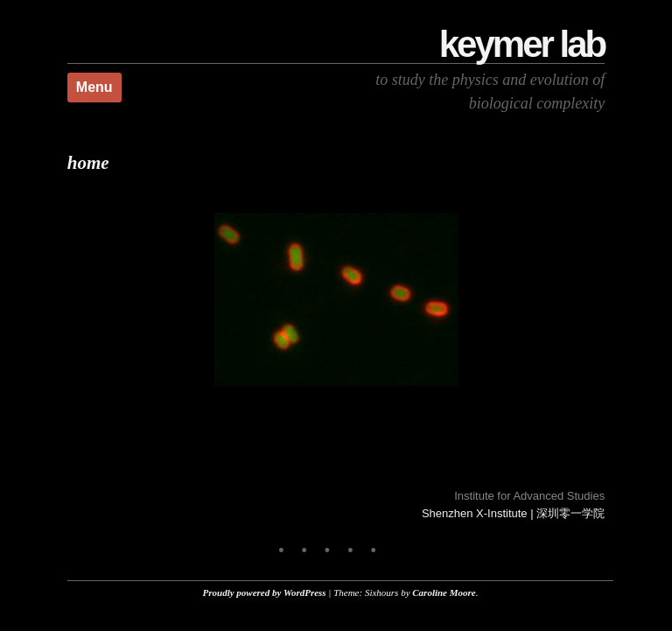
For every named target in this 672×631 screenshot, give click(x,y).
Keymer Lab (522, 44)
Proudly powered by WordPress (265, 592)
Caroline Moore (444, 592)
